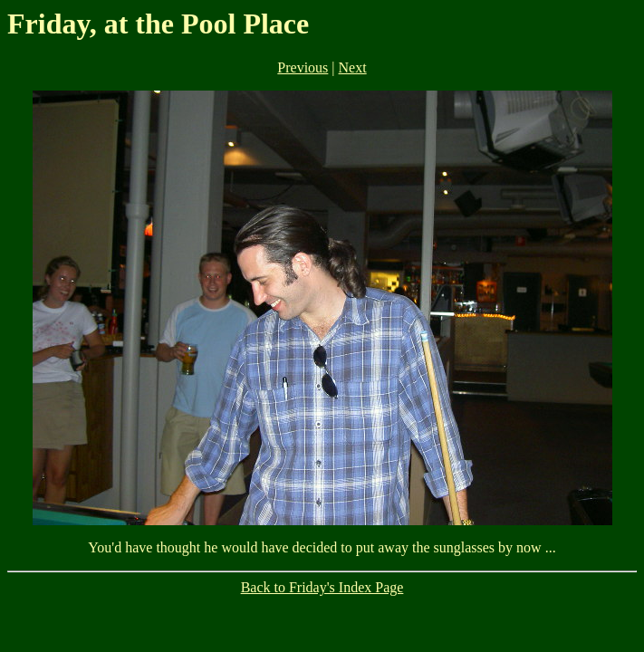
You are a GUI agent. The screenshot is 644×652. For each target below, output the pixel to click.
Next (353, 67)
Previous (303, 67)
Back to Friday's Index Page (322, 587)
